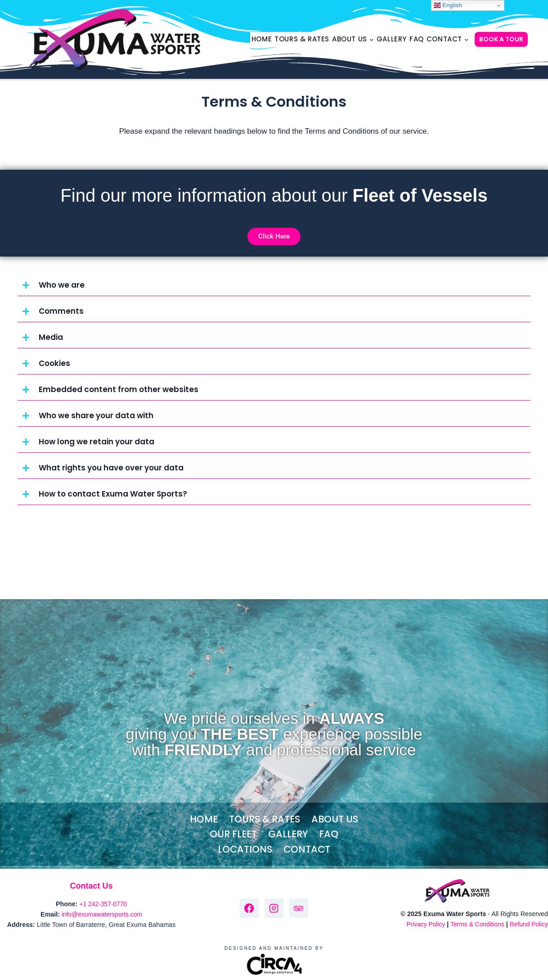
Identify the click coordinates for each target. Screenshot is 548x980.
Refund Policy (528, 924)
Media (51, 337)
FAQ (417, 39)
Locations (245, 849)
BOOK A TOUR (501, 39)
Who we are (62, 285)
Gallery (392, 39)
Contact (307, 849)
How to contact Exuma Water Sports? (113, 494)
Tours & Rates (302, 39)
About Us (335, 819)
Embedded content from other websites (119, 389)
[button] (274, 285)
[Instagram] (274, 908)
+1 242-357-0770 (103, 904)
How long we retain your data (97, 442)
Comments (61, 311)
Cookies (54, 363)
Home (262, 39)
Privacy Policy (422, 924)
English (448, 5)
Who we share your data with (96, 415)
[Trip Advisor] (299, 908)
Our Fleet (233, 834)
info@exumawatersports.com (102, 914)
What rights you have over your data (111, 468)
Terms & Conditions (475, 924)
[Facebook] (249, 908)
